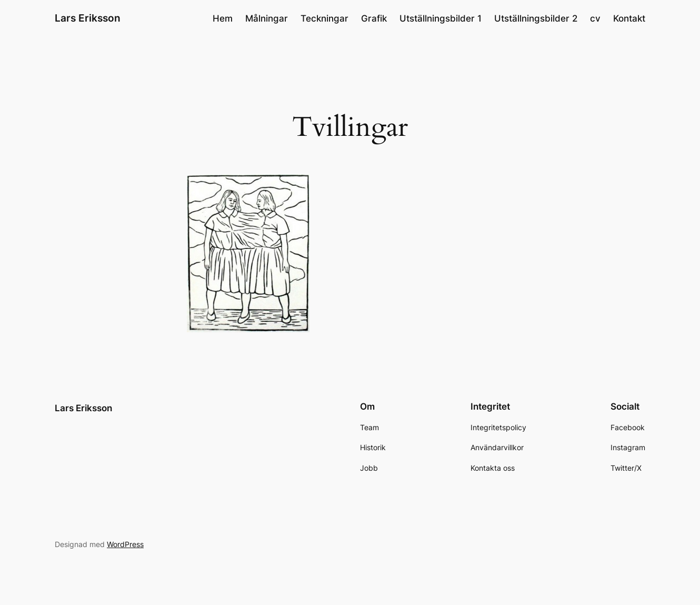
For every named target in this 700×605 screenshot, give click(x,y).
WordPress (125, 544)
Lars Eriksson (88, 18)
